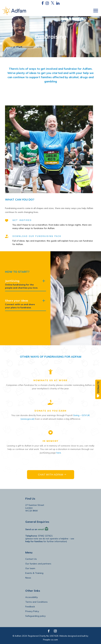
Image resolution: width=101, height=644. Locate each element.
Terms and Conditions (36, 602)
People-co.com (50, 640)
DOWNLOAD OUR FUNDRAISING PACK (37, 236)
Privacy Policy (32, 611)
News (28, 578)
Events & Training (34, 573)
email (41, 529)
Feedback (30, 607)
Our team (30, 568)
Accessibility (31, 597)
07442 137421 (45, 536)
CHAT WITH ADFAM (51, 475)
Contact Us (31, 559)
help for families (34, 541)
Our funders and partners (38, 564)
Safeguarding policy (35, 616)
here (59, 453)
